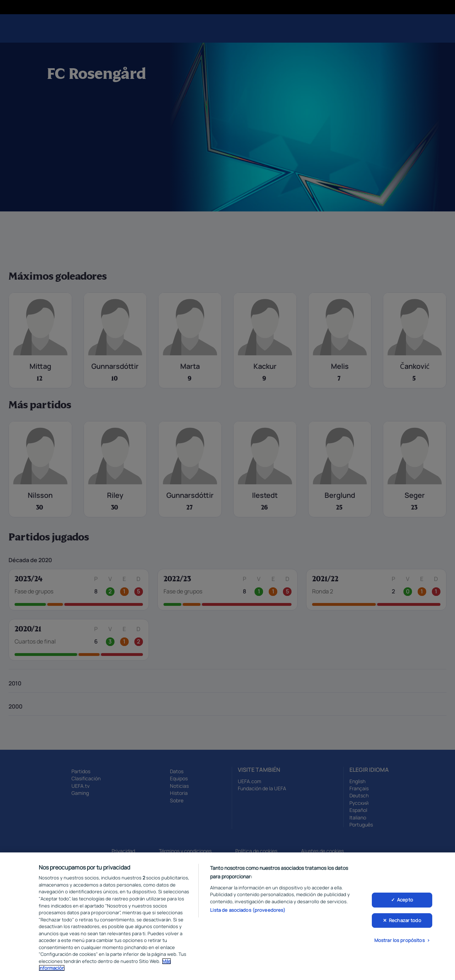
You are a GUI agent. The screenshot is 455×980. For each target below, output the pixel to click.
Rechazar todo (405, 926)
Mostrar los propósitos (400, 946)
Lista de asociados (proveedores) (248, 916)
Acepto (405, 905)
